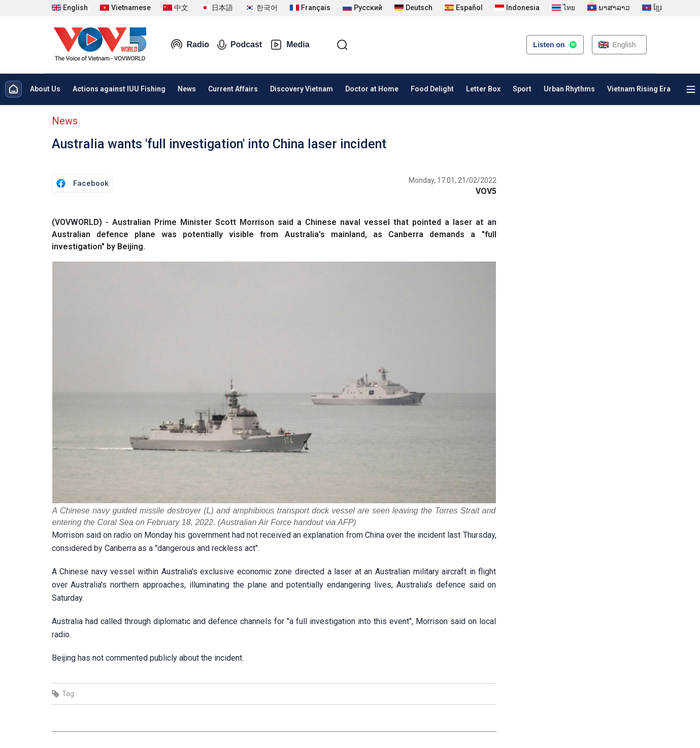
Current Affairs (233, 89)
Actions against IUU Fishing (119, 89)
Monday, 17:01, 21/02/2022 (453, 180)
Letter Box (483, 89)
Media (290, 45)
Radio (190, 45)
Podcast (240, 45)
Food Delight (432, 89)
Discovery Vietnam (302, 89)
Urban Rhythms (569, 89)
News (187, 89)
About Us (45, 89)
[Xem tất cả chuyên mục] (691, 89)
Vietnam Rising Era (639, 89)
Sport (522, 89)
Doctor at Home (372, 89)
